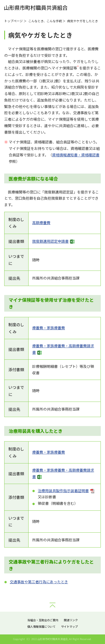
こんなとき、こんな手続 (45, 21)
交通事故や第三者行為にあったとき (39, 582)
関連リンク (71, 620)
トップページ (13, 21)
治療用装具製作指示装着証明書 (63, 491)
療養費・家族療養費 (49, 328)
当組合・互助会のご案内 (43, 620)
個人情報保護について (41, 626)
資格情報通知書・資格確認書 (76, 155)
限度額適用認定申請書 (50, 241)
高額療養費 (41, 223)
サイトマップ (69, 626)
